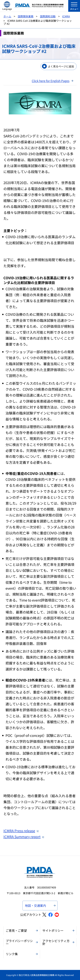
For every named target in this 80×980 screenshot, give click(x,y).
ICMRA (66, 16)
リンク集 (12, 954)
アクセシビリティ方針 (56, 942)
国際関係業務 (26, 16)
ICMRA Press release (21, 831)
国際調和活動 (48, 16)
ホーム (7, 16)
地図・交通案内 (35, 905)
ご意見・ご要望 (16, 930)
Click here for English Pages (51, 81)
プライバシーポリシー (19, 942)
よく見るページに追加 (61, 66)
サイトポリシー (53, 930)
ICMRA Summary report (24, 837)
